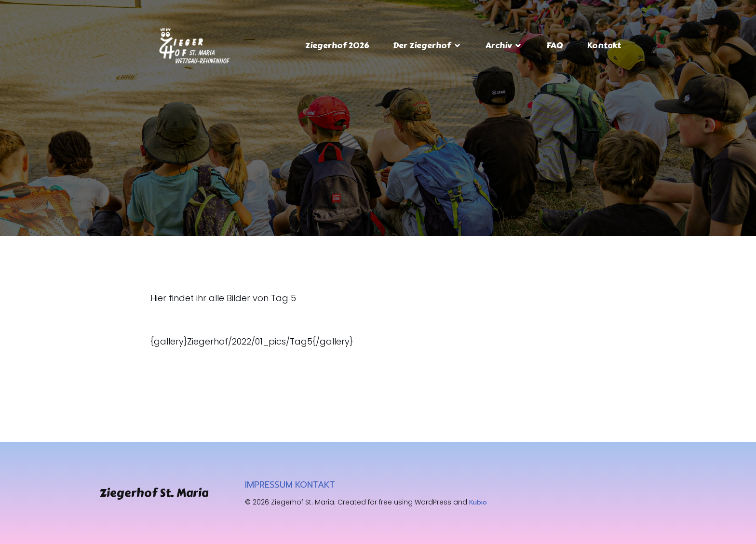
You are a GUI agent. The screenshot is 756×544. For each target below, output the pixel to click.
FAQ (554, 45)
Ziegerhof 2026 (337, 45)
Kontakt (604, 45)
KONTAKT (315, 485)
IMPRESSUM (269, 485)
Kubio (478, 502)
